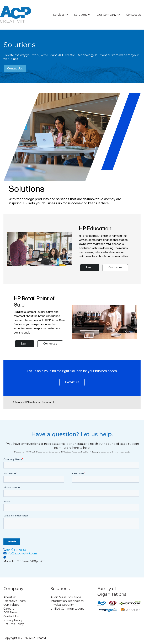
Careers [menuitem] (9, 609)
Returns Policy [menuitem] (14, 624)
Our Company (106, 15)
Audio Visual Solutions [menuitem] (66, 597)
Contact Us (134, 15)
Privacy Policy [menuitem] (13, 620)
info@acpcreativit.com (22, 553)
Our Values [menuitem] (11, 605)
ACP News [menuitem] (10, 612)
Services (59, 15)
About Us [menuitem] (10, 597)
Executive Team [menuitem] (15, 601)
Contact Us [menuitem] (11, 616)
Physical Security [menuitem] (62, 605)
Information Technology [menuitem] (67, 601)
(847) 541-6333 (16, 550)
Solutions (81, 15)
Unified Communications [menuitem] (67, 609)
